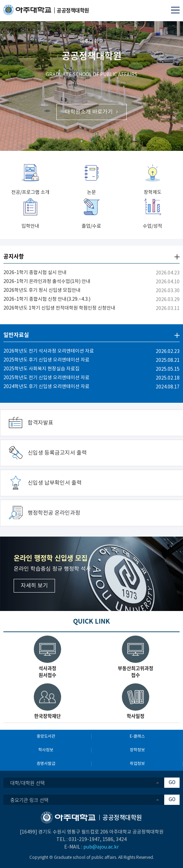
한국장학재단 (47, 716)
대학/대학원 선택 (27, 783)
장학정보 (137, 750)
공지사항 (14, 256)
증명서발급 (46, 764)
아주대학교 (91, 41)
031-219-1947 (84, 840)
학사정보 (46, 750)
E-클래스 (137, 736)
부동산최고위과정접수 (136, 671)
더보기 (177, 257)
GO (172, 783)
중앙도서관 (46, 736)
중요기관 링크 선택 (29, 800)
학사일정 (136, 716)
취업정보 (137, 764)
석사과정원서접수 (47, 671)
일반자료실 (16, 335)
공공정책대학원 (92, 56)
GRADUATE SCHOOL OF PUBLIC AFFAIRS (91, 75)
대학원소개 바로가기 (89, 112)
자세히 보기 (34, 586)
